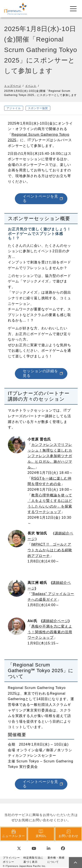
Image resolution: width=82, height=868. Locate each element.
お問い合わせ (68, 834)
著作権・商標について (56, 860)
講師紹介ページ (55, 621)
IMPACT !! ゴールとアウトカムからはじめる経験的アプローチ (50, 550)
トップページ (13, 86)
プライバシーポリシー (11, 860)
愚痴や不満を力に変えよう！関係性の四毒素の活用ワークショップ (50, 632)
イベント (31, 86)
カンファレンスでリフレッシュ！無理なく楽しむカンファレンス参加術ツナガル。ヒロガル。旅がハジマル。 (50, 456)
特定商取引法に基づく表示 (33, 860)
